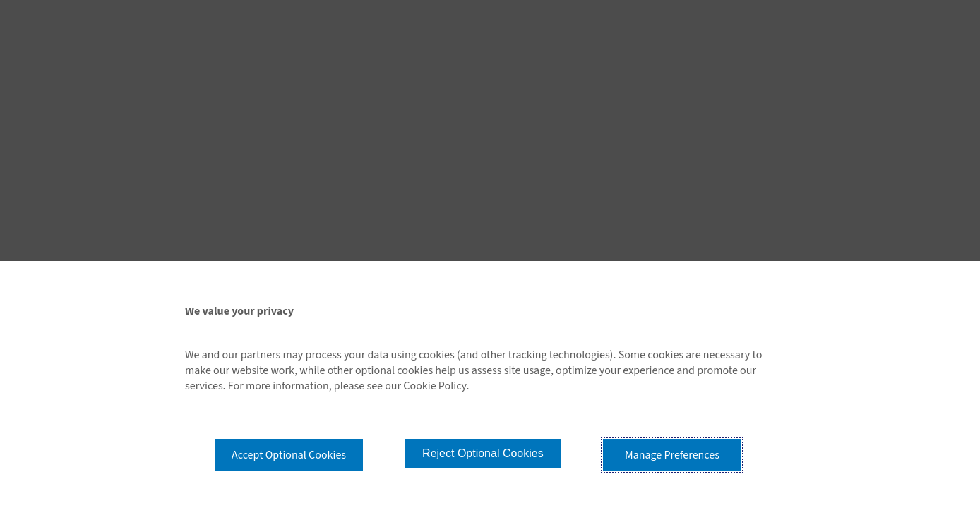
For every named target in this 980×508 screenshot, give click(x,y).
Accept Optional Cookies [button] (289, 455)
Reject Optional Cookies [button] (483, 453)
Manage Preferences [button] (672, 455)
